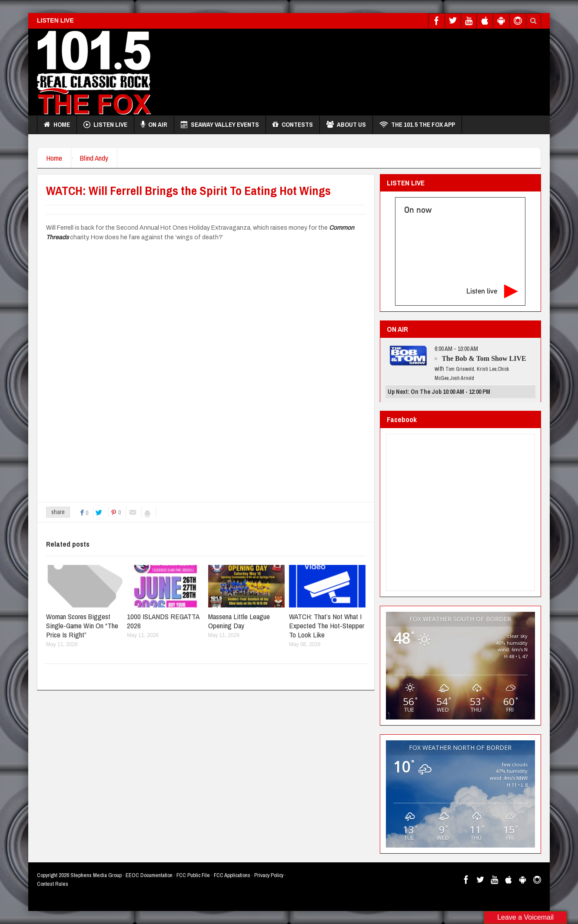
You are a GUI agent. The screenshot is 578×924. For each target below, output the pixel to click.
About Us (346, 125)
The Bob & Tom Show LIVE (484, 358)
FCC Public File (193, 875)
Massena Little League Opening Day (239, 621)
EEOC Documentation (149, 875)
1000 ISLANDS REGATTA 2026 (163, 621)
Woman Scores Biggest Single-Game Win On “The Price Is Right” (82, 625)
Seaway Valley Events (220, 125)
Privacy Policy (269, 875)
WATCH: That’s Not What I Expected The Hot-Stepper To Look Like (327, 625)
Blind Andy (94, 158)
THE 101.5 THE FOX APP (417, 125)
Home (57, 125)
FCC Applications (232, 875)
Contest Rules (53, 884)
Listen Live (105, 125)
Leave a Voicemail (525, 917)
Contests (293, 125)
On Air (154, 125)
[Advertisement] (383, 70)
